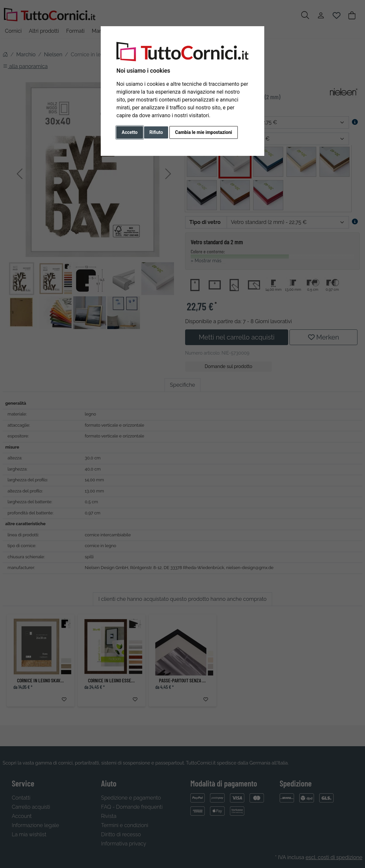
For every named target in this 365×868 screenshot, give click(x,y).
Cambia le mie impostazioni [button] (203, 132)
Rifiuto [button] (156, 132)
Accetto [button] (130, 132)
